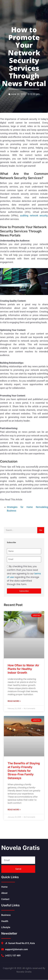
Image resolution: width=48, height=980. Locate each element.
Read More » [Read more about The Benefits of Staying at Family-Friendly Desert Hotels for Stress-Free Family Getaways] (14, 810)
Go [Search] (41, 530)
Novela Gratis (21, 848)
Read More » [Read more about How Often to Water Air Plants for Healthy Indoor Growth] (14, 701)
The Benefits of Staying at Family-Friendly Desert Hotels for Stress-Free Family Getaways (24, 771)
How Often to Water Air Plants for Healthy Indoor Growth (23, 669)
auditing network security (34, 216)
